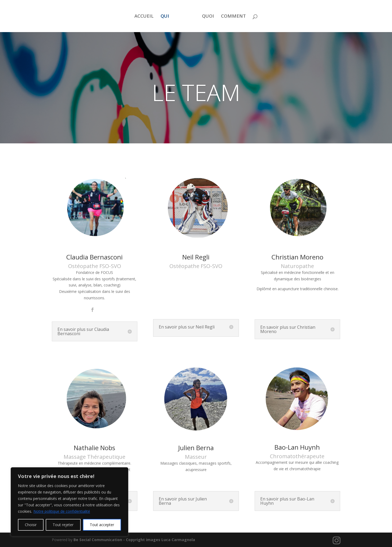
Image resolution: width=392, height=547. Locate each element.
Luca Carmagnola (178, 540)
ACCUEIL (144, 17)
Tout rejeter (63, 525)
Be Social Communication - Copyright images (117, 540)
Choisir (31, 525)
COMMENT (233, 17)
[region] (69, 502)
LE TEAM (196, 92)
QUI (165, 17)
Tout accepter (102, 525)
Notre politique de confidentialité (62, 511)
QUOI (208, 17)
